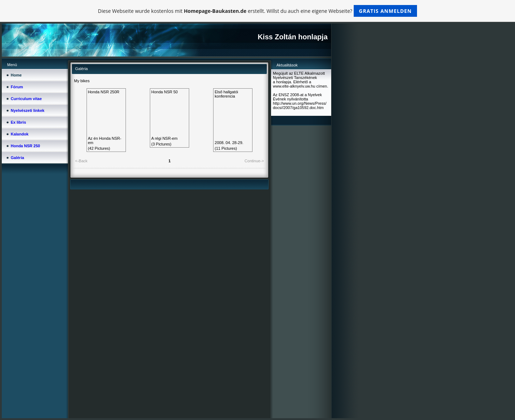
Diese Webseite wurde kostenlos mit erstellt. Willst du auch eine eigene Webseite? (258, 11)
